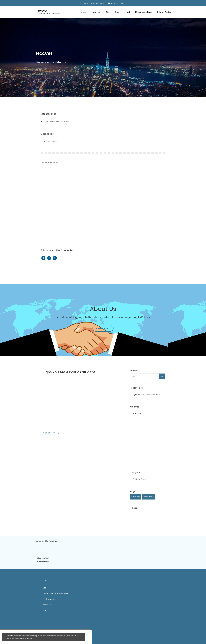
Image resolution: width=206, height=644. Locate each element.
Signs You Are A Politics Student (57, 121)
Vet (128, 12)
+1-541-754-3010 (100, 3)
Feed (135, 508)
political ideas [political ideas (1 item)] (136, 497)
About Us (96, 12)
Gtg (107, 12)
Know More (103, 328)
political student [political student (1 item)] (148, 497)
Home (83, 12)
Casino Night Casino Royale (56, 593)
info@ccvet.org (117, 3)
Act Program (49, 599)
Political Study (50, 141)
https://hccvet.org (51, 433)
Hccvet (43, 11)
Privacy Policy (164, 12)
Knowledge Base (144, 12)
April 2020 (137, 413)
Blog (117, 12)
